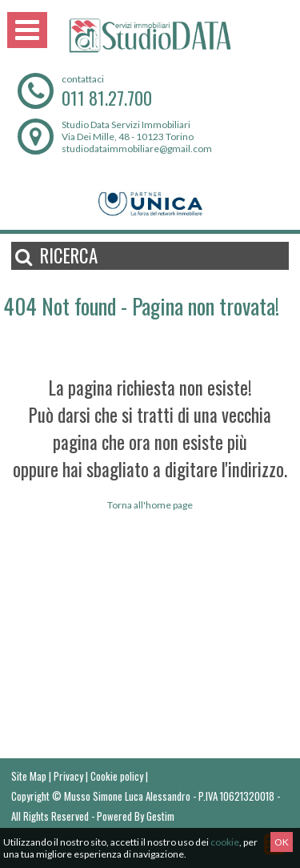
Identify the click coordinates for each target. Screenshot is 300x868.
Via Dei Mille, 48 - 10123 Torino (128, 137)
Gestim (160, 816)
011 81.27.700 (107, 98)
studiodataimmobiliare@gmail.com (137, 149)
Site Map (29, 776)
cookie (225, 842)
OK (282, 842)
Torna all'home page (150, 505)
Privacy (68, 776)
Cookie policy (117, 776)
